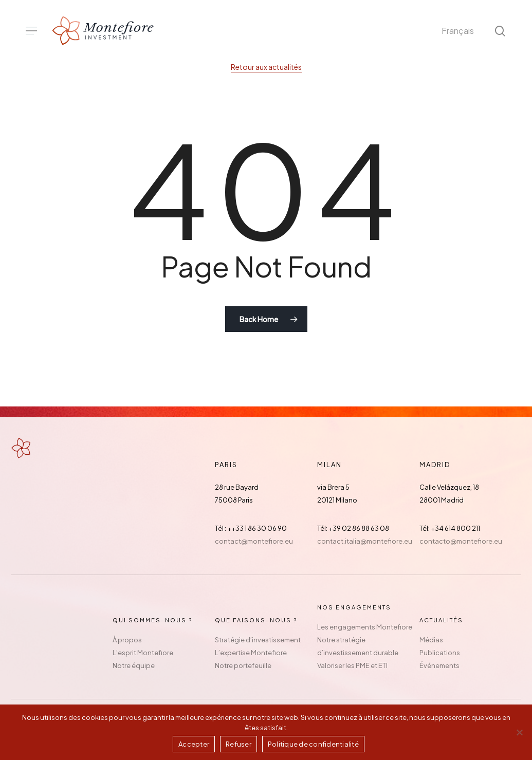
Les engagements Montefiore (365, 627)
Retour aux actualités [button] (266, 67)
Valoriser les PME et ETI (352, 665)
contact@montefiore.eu (254, 541)
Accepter (194, 744)
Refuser (239, 744)
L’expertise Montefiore (251, 653)
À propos (127, 640)
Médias (431, 640)
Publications (440, 653)
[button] (31, 31)
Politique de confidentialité (313, 744)
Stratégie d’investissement (258, 640)
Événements (439, 665)
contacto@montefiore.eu (461, 541)
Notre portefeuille (243, 665)
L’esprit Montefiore (143, 653)
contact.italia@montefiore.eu (365, 541)
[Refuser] (519, 732)
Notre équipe (134, 665)
